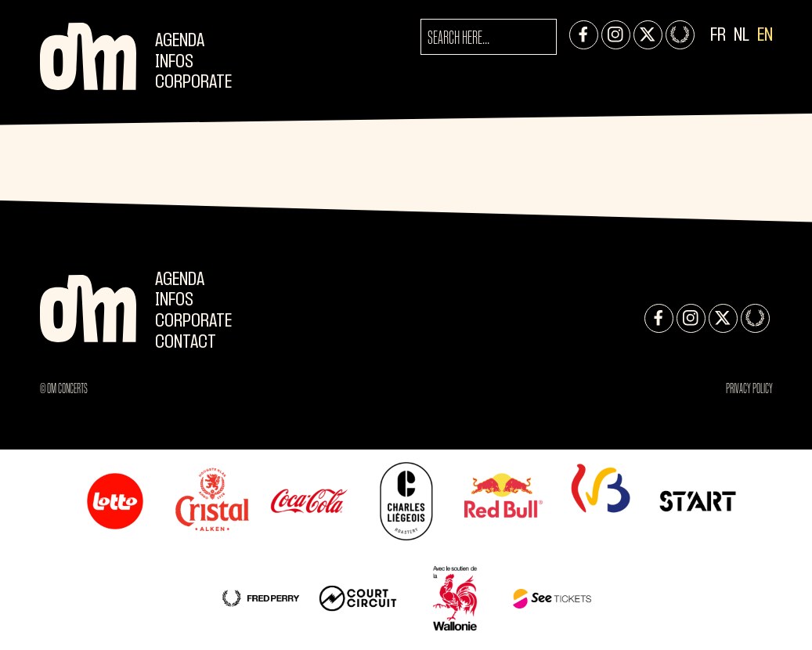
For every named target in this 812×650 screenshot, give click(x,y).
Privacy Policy (749, 388)
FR (718, 36)
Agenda (180, 41)
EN (765, 36)
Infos (174, 62)
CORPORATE (193, 83)
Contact (186, 343)
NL (742, 36)
